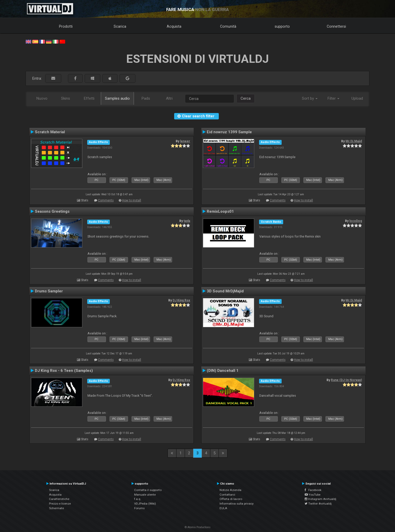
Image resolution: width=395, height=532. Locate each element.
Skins (66, 98)
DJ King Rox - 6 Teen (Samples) (64, 371)
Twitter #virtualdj (318, 504)
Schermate (56, 508)
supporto (282, 26)
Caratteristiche (59, 499)
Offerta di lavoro (231, 499)
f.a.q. (138, 499)
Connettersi (336, 26)
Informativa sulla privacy (237, 504)
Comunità (228, 26)
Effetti (89, 98)
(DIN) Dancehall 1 (223, 371)
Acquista (174, 26)
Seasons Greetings (52, 211)
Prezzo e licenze (60, 504)
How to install (132, 200)
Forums (139, 508)
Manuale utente (145, 495)
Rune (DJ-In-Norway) (346, 380)
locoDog (356, 221)
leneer (185, 141)
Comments (106, 200)
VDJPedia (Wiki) (145, 504)
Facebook (313, 490)
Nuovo (42, 98)
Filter (333, 98)
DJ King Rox (181, 300)
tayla (187, 221)
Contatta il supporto (148, 490)
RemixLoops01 (220, 211)
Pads (146, 98)
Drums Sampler (49, 291)
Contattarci (227, 495)
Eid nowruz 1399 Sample (229, 132)
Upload (357, 98)
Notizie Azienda (230, 490)
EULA (223, 508)
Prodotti (66, 26)
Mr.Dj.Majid (354, 141)
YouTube (313, 495)
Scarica (120, 26)
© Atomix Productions (198, 527)
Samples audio (117, 98)
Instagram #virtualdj (320, 499)
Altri (169, 98)
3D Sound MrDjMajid (225, 291)
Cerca (246, 98)
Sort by (310, 98)
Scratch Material (50, 132)
